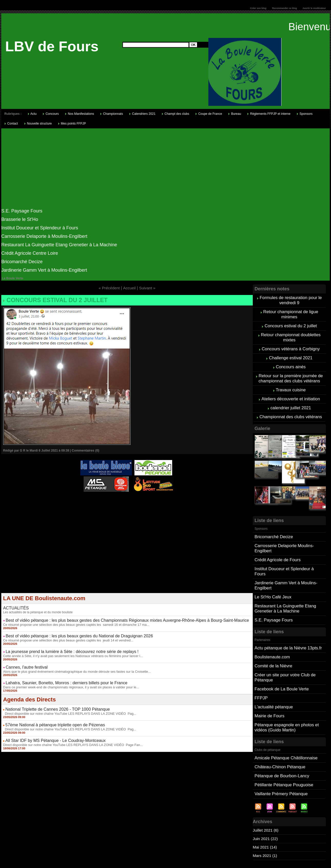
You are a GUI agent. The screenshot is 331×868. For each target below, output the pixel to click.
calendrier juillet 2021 (291, 400)
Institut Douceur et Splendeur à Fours (40, 228)
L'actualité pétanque (273, 684)
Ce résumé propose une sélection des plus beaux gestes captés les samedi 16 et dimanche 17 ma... (72, 619)
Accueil (130, 288)
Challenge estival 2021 (291, 354)
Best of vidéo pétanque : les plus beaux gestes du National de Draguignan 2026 (69, 630)
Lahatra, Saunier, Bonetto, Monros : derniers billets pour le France (58, 674)
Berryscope (125, 500)
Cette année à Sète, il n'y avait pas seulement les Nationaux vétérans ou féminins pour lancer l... (69, 649)
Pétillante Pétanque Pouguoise (283, 758)
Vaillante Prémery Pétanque (280, 767)
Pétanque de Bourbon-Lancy (281, 750)
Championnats (111, 114)
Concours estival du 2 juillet (51, 300)
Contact (11, 124)
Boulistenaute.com (271, 637)
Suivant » (148, 288)
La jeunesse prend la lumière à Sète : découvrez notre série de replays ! (63, 645)
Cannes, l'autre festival (24, 659)
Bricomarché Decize (22, 262)
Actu (32, 114)
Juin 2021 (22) (266, 811)
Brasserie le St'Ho (20, 219)
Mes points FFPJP (72, 124)
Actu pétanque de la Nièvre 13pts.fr (287, 629)
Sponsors (305, 114)
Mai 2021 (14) (265, 820)
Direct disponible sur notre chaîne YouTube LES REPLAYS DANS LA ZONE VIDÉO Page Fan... (69, 732)
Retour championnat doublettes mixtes (291, 334)
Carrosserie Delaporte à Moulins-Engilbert (44, 236)
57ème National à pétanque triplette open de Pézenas (48, 714)
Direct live (176, 500)
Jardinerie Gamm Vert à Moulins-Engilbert (44, 270)
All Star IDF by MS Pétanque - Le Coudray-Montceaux (48, 729)
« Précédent (109, 288)
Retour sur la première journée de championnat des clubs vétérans (291, 373)
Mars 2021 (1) (266, 828)
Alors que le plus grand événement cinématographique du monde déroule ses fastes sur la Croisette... (73, 663)
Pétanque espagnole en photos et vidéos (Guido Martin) (285, 703)
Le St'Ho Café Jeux (272, 580)
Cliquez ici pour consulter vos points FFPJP (41, 847)
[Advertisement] (165, 170)
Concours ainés (291, 362)
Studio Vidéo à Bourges (151, 500)
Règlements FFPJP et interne (269, 114)
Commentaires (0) (85, 449)
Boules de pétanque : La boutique (128, 503)
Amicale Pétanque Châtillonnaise (285, 733)
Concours (51, 114)
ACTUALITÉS (14, 604)
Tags (172, 862)
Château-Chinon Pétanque (279, 742)
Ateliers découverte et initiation (291, 392)
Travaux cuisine (291, 384)
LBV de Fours (52, 46)
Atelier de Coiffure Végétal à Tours (93, 500)
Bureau (235, 114)
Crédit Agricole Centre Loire (30, 253)
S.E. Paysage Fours (22, 211)
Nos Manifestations (79, 114)
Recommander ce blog (285, 8)
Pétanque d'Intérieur (128, 497)
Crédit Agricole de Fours (277, 550)
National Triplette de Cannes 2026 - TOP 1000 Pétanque (50, 699)
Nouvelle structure (38, 124)
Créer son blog (258, 8)
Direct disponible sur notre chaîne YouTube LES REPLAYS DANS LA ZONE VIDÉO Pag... (66, 703)
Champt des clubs (175, 114)
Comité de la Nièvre (273, 646)
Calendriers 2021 (142, 114)
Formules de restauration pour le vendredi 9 (291, 300)
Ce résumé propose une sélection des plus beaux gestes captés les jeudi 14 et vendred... (64, 634)
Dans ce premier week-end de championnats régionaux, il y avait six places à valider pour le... (67, 678)
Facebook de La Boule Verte (280, 667)
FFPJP (261, 676)
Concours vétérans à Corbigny (291, 345)
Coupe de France (209, 114)
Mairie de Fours (269, 693)
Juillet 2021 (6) (266, 803)
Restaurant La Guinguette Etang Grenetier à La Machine (59, 245)
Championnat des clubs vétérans (291, 409)
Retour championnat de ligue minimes (291, 313)
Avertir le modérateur (314, 8)
